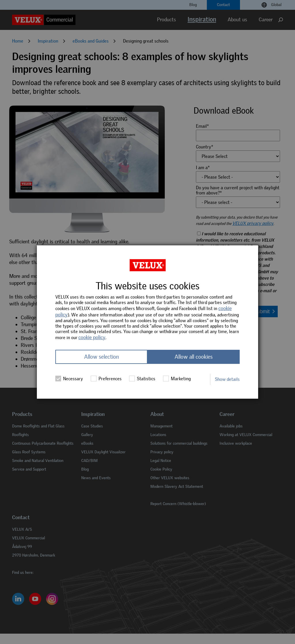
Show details (227, 379)
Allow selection (102, 357)
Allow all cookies (194, 357)
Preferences (106, 379)
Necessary (69, 379)
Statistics (142, 379)
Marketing (177, 379)
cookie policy (92, 337)
